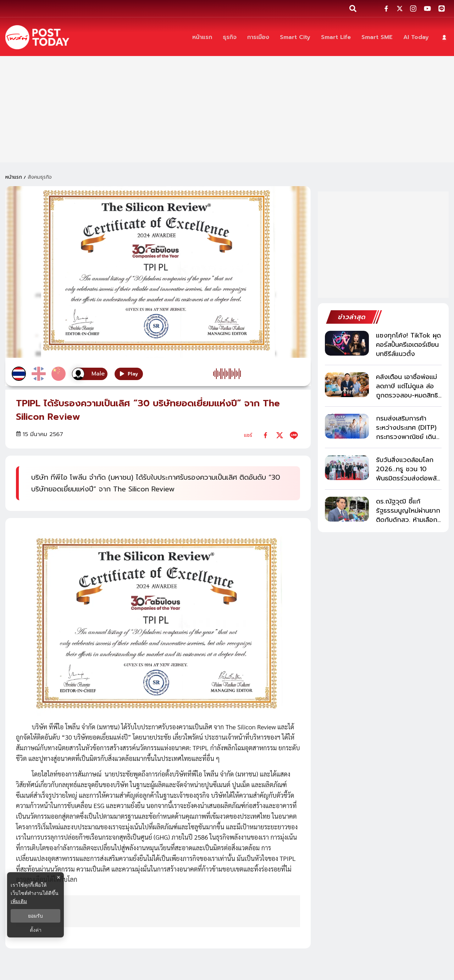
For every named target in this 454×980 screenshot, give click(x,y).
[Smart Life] (336, 37)
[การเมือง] (258, 37)
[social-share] (386, 9)
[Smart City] (295, 37)
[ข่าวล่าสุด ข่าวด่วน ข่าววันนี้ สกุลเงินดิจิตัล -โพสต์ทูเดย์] (37, 37)
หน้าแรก (14, 177)
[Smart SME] (377, 37)
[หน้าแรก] (202, 37)
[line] (294, 435)
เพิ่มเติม (19, 901)
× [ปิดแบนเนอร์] (58, 877)
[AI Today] (416, 37)
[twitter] (280, 435)
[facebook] (265, 435)
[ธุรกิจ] (230, 37)
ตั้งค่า (36, 930)
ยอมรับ (35, 916)
